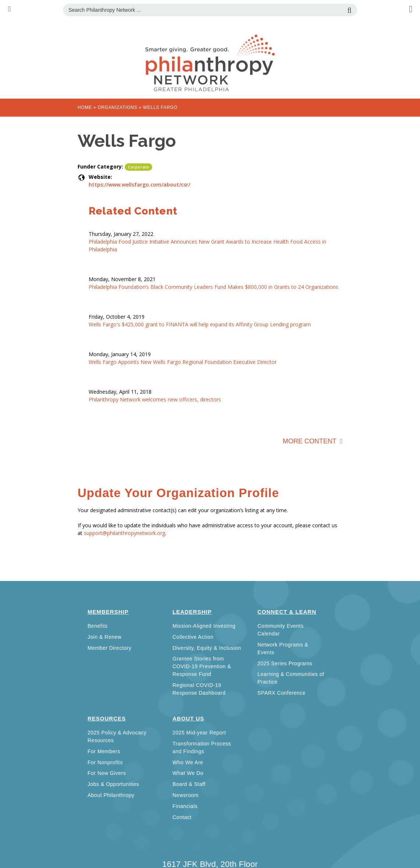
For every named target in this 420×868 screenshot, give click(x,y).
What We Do (188, 773)
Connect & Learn (287, 612)
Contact (182, 817)
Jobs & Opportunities (113, 784)
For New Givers (107, 773)
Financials (185, 806)
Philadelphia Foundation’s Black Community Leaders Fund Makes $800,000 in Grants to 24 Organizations (213, 287)
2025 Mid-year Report (199, 733)
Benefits (98, 626)
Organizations (117, 107)
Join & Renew (104, 637)
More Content (311, 441)
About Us (188, 718)
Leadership (192, 612)
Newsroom (186, 795)
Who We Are (188, 762)
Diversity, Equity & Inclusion (207, 648)
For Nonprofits (105, 762)
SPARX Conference (282, 693)
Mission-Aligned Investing (204, 626)
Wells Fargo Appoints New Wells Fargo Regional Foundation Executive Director (183, 362)
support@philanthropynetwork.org (124, 533)
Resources (107, 718)
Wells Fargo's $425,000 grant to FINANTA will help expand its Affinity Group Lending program (200, 324)
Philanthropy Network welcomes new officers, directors (155, 399)
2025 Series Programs (285, 663)
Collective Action (193, 637)
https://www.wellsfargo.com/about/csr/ (139, 185)
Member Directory (109, 648)
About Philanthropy (111, 795)
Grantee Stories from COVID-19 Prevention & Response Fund (202, 666)
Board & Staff (189, 784)
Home (85, 107)
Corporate (138, 167)
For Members (104, 751)
